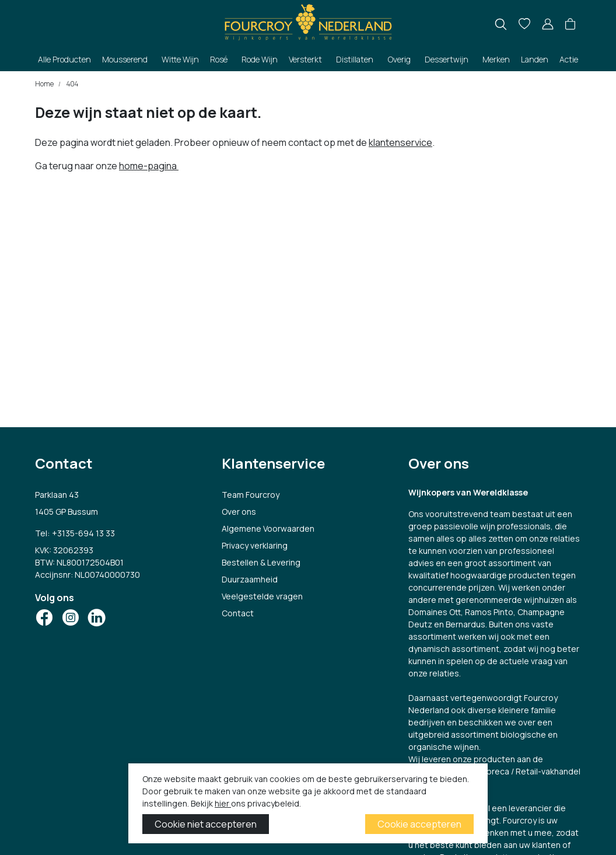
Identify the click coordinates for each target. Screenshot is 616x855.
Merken (496, 59)
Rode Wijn (260, 59)
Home (44, 84)
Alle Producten (64, 59)
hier (223, 803)
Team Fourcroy (251, 495)
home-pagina (149, 166)
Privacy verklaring (255, 545)
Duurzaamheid (250, 579)
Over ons (239, 512)
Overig (399, 59)
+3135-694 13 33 (83, 533)
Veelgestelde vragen (262, 596)
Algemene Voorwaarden (268, 528)
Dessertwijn (447, 59)
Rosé (219, 59)
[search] (501, 24)
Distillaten (355, 59)
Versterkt (305, 59)
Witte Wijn (180, 59)
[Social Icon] (44, 617)
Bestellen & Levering (261, 562)
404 (72, 84)
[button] (570, 25)
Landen (535, 59)
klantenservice (400, 142)
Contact (238, 613)
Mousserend (125, 59)
